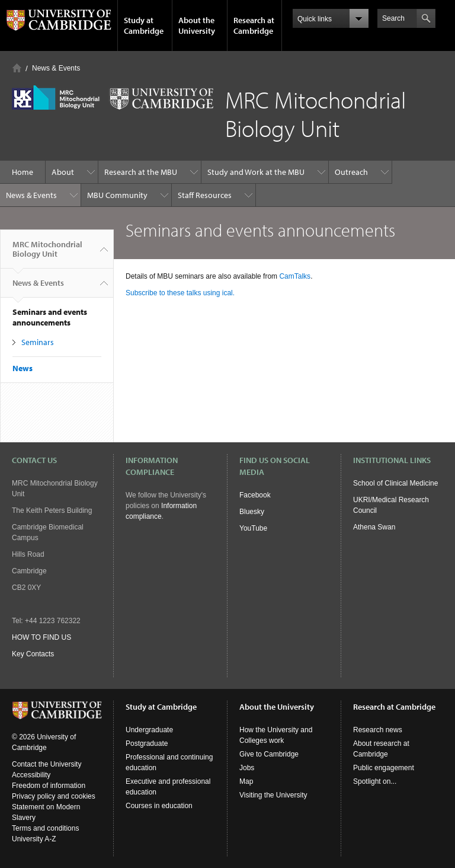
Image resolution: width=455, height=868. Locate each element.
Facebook (255, 495)
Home (17, 68)
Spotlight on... (375, 781)
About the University (197, 25)
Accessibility (31, 775)
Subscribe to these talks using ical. (180, 293)
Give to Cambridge (269, 754)
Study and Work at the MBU (256, 172)
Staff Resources (205, 195)
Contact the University (47, 764)
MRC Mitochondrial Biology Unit (47, 254)
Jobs (247, 768)
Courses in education (159, 806)
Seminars (38, 342)
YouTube (253, 528)
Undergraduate (149, 730)
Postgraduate (147, 743)
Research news (378, 730)
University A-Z (34, 839)
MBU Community (117, 195)
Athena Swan (374, 527)
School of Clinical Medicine (395, 483)
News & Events (56, 68)
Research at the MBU (141, 172)
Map (246, 781)
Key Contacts (33, 654)
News (23, 368)
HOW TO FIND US (41, 637)
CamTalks (295, 276)
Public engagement (384, 768)
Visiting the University (273, 795)
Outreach (351, 172)
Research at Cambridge (254, 25)
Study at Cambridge (144, 25)
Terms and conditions (45, 828)
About (63, 172)
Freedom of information (49, 786)
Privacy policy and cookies (54, 796)
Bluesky (252, 512)
